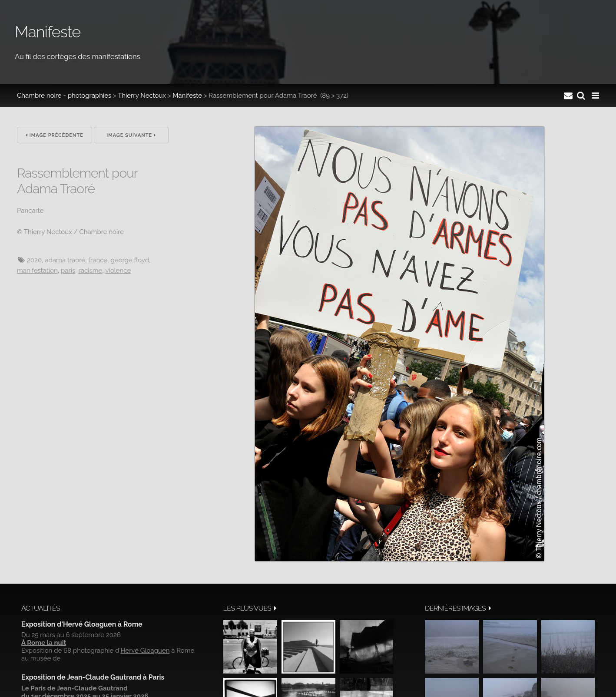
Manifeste (187, 96)
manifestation (37, 271)
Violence (118, 271)
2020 (34, 260)
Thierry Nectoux (142, 96)
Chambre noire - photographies (64, 96)
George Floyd (130, 260)
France (98, 260)
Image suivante (131, 135)
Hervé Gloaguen (145, 651)
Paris (68, 271)
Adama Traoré (65, 260)
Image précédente (55, 135)
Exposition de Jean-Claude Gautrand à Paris (93, 677)
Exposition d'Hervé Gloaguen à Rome (82, 624)
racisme (90, 271)
